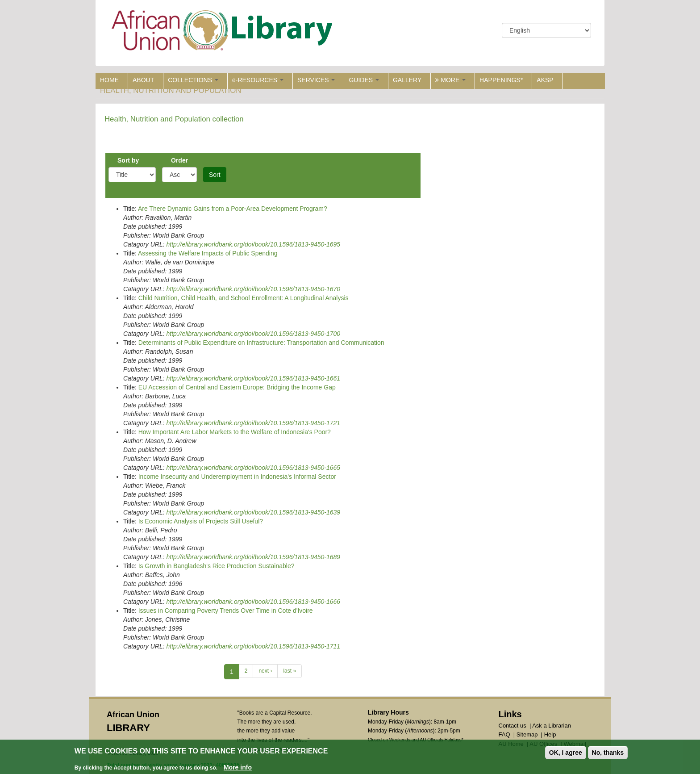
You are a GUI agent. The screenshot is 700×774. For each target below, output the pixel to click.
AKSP (545, 80)
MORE (450, 80)
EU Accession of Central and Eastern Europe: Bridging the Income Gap (237, 387)
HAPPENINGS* (501, 80)
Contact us (512, 726)
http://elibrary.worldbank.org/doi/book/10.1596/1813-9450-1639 (253, 512)
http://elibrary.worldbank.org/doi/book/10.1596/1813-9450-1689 (253, 557)
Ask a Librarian (552, 726)
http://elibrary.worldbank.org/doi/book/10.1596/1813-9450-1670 (253, 289)
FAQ (504, 734)
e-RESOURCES (258, 80)
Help (550, 734)
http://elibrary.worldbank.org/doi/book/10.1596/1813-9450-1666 (253, 602)
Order (179, 160)
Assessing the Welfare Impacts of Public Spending (208, 253)
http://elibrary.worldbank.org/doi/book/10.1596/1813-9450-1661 (253, 378)
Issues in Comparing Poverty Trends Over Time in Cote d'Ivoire (226, 611)
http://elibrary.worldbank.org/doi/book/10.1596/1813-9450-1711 (253, 646)
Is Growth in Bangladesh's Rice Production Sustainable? (217, 566)
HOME (109, 80)
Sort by (128, 160)
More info (238, 767)
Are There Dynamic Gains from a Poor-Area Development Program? (233, 209)
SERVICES (316, 80)
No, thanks (608, 753)
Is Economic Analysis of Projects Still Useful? (201, 521)
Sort (215, 175)
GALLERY (407, 80)
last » (290, 671)
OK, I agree (566, 753)
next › (265, 671)
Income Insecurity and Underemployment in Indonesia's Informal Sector (237, 477)
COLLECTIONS (193, 80)
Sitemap (527, 734)
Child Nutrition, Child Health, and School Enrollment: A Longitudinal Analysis (244, 298)
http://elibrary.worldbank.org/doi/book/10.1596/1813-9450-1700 (253, 334)
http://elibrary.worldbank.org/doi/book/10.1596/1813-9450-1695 (253, 244)
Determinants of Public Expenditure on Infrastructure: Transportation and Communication (261, 343)
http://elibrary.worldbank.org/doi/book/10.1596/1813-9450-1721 (253, 423)
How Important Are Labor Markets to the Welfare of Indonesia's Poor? (235, 432)
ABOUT (143, 80)
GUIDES (364, 80)
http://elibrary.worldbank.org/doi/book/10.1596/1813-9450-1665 (253, 468)
